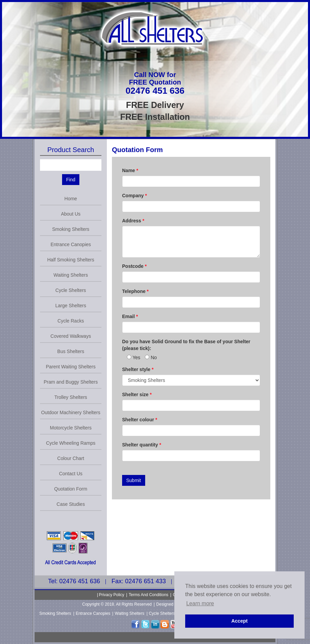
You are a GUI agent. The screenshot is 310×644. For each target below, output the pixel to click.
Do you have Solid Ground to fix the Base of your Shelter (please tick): (186, 345)
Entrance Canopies (71, 244)
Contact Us (71, 474)
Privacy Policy (112, 595)
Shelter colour (140, 420)
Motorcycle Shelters (71, 428)
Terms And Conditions (149, 595)
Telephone (135, 291)
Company (134, 196)
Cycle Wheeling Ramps (71, 443)
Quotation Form (71, 489)
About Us (71, 214)
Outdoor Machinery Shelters (71, 412)
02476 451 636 (155, 91)
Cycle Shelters (71, 290)
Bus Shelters (71, 351)
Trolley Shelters (71, 397)
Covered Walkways (71, 336)
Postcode (134, 266)
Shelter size (137, 394)
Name (130, 170)
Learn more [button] (200, 603)
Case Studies (71, 504)
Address (133, 221)
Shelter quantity (142, 445)
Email (130, 316)
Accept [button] (239, 621)
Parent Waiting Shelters (71, 367)
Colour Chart (71, 458)
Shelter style (138, 369)
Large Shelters (71, 306)
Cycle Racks (71, 321)
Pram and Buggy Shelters (71, 382)
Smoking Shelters (71, 229)
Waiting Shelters (71, 275)
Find (71, 180)
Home (71, 199)
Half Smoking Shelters (71, 260)
